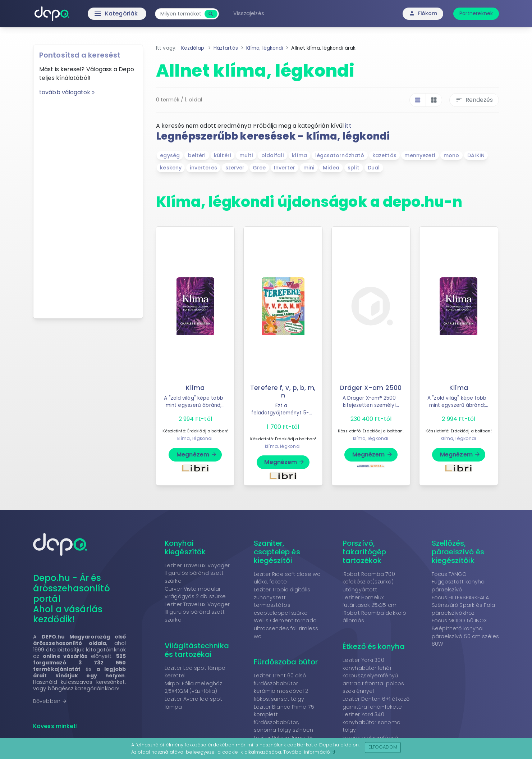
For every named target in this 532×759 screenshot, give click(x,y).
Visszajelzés (249, 13)
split (354, 168)
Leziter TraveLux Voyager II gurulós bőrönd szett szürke (197, 573)
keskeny (171, 168)
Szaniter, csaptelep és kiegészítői (277, 552)
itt (348, 126)
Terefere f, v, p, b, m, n (283, 392)
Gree (259, 168)
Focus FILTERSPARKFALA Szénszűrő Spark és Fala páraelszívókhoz (463, 605)
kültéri (223, 155)
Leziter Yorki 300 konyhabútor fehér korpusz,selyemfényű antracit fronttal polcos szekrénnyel (373, 676)
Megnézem (197, 455)
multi (246, 155)
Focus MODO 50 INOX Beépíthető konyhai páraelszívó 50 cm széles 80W (465, 632)
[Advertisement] (88, 205)
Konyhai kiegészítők (185, 547)
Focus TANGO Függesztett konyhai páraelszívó (459, 582)
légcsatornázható (340, 155)
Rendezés (474, 100)
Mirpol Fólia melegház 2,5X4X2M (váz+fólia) (193, 687)
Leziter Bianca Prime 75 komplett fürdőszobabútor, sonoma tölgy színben (284, 719)
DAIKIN (476, 155)
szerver (235, 168)
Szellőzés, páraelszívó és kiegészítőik (458, 552)
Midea (331, 168)
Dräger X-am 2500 (371, 388)
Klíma (195, 388)
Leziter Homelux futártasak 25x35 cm (370, 601)
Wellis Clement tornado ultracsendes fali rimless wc (286, 628)
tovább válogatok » (67, 92)
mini (309, 168)
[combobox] (181, 14)
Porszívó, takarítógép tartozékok (364, 552)
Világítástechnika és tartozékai (197, 650)
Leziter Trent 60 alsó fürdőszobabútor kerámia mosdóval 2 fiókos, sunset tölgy (281, 687)
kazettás (384, 155)
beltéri (197, 155)
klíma (299, 155)
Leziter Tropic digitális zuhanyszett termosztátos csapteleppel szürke (282, 601)
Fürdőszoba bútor (286, 662)
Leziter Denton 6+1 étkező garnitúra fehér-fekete (376, 703)
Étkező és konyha (374, 646)
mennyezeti (420, 155)
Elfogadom (383, 747)
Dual (374, 168)
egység (170, 155)
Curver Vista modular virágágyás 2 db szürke (195, 593)
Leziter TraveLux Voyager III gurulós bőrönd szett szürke (197, 612)
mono (451, 155)
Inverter (285, 168)
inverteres (203, 168)
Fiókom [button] (423, 13)
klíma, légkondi (195, 438)
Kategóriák (101, 14)
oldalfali (273, 155)
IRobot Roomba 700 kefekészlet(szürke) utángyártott (369, 582)
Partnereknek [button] (476, 13)
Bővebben (50, 701)
